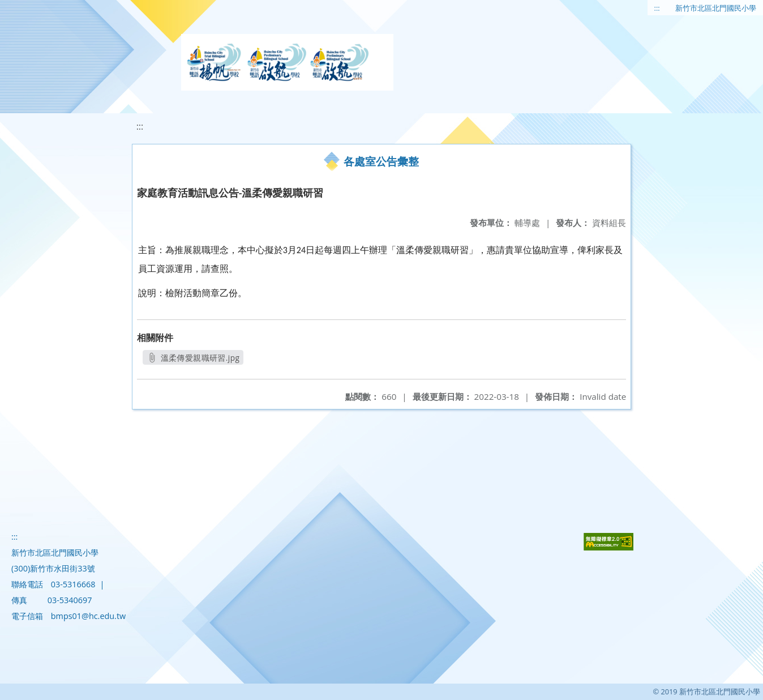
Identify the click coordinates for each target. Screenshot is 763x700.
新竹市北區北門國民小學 (716, 8)
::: (657, 8)
